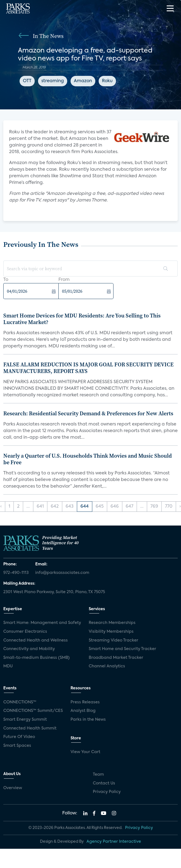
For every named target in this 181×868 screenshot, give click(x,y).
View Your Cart (85, 752)
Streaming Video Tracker (114, 640)
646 (115, 507)
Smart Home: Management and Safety (42, 623)
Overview (13, 788)
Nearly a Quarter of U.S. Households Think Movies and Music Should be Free (88, 459)
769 (154, 507)
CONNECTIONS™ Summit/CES (33, 711)
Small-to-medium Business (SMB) (37, 658)
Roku (107, 81)
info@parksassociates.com (62, 573)
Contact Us (104, 783)
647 (129, 507)
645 (100, 507)
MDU (8, 666)
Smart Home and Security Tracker (122, 649)
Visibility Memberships (111, 632)
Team (98, 775)
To (6, 280)
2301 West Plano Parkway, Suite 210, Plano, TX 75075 (54, 592)
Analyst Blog (83, 711)
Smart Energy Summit (25, 720)
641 (40, 507)
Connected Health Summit (30, 728)
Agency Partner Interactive (114, 842)
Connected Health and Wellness (36, 640)
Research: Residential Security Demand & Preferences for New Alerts (88, 413)
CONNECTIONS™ (20, 702)
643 (70, 507)
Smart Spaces (17, 746)
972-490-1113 (16, 573)
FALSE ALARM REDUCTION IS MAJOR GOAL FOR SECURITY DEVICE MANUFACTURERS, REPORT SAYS (88, 368)
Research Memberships (112, 623)
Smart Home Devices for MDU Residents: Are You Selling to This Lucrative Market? (82, 319)
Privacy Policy (107, 792)
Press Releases (85, 702)
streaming (53, 81)
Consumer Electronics (25, 632)
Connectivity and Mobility (29, 649)
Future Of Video (19, 737)
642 (55, 507)
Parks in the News (88, 720)
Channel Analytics (107, 666)
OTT (27, 81)
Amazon (83, 81)
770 (169, 507)
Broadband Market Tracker (116, 658)
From (64, 280)
